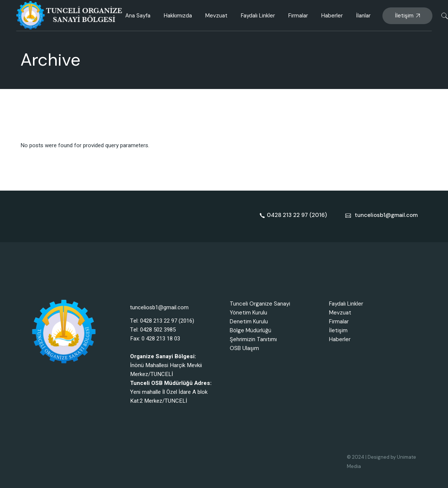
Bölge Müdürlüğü (250, 330)
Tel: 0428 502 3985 (153, 330)
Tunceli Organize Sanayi (260, 304)
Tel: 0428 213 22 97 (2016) (162, 321)
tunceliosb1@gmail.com (159, 307)
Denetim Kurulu (249, 322)
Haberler (340, 339)
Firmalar (339, 322)
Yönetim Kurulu (248, 313)
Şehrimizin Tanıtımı (253, 339)
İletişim (338, 330)
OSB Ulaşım (244, 348)
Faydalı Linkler (346, 304)
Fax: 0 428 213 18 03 (155, 339)
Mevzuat (340, 313)
